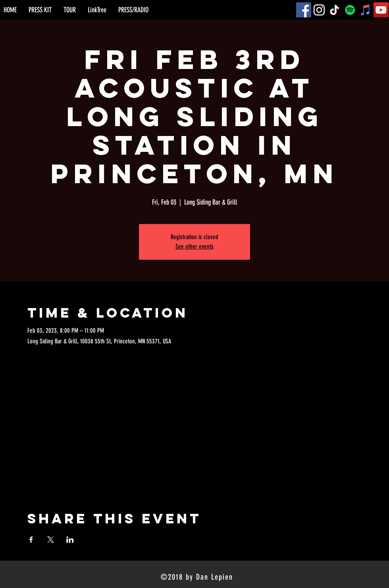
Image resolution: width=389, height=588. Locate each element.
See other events (194, 246)
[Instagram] (319, 10)
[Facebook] (304, 10)
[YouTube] (381, 10)
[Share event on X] (51, 540)
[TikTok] (335, 10)
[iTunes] (366, 10)
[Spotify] (350, 10)
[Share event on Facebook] (31, 540)
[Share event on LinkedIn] (70, 540)
